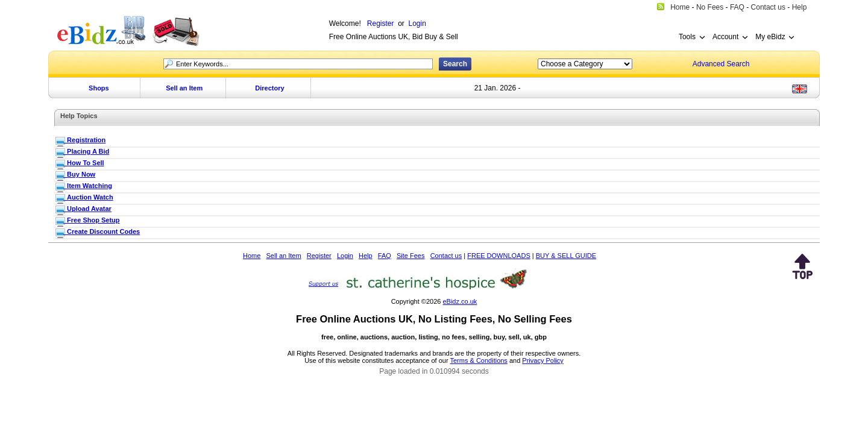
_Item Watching (88, 186)
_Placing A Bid (86, 151)
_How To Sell (84, 163)
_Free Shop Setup (92, 220)
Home (252, 256)
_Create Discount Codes (102, 231)
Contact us (446, 256)
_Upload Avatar (87, 209)
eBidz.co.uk (460, 301)
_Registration (84, 140)
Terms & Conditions (479, 360)
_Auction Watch (88, 197)
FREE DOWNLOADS (499, 256)
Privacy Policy (542, 360)
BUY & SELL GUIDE (566, 256)
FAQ (385, 256)
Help (366, 256)
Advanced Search (721, 64)
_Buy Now (79, 174)
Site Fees (410, 256)
